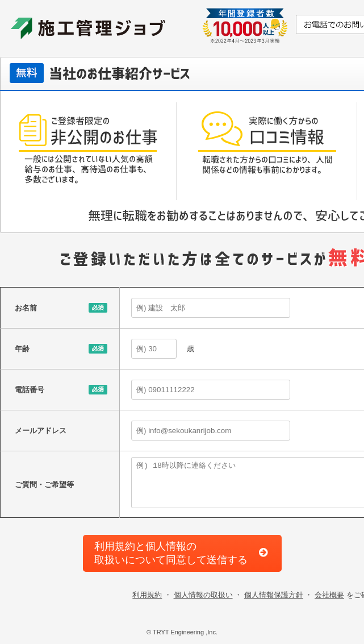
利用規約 (147, 595)
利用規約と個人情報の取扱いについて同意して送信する (171, 553)
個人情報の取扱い (203, 595)
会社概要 (329, 595)
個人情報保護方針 (274, 595)
